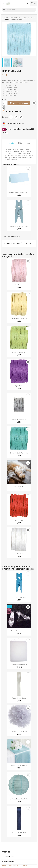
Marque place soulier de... (19, 631)
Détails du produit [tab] (25, 143)
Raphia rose (19, 285)
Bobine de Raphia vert (19, 352)
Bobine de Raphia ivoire (19, 318)
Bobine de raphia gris (19, 419)
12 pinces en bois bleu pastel (19, 226)
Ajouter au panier (19, 103)
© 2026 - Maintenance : (11, 865)
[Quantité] (5, 103)
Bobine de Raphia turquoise (19, 453)
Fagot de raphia (19, 487)
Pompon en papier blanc (19, 732)
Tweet (16, 117)
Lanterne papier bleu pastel (19, 799)
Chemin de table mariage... (19, 765)
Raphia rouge (19, 520)
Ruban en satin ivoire (19, 698)
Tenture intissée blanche (19, 664)
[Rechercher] (19, 10)
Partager (11, 117)
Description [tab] (11, 143)
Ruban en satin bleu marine (19, 833)
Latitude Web (23, 865)
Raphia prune (19, 386)
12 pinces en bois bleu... (19, 597)
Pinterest (21, 117)
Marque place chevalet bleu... (19, 193)
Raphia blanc (19, 554)
